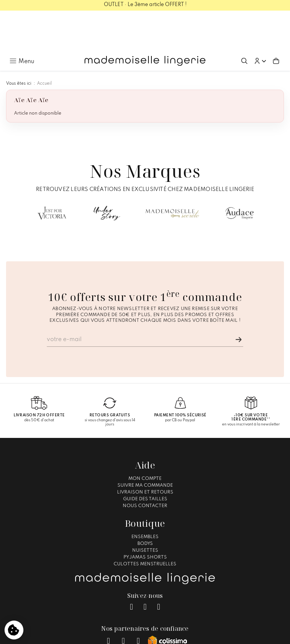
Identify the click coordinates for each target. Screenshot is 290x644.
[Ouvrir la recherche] (244, 20)
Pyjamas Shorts (145, 517)
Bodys (145, 503)
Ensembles (145, 496)
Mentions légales (82, 635)
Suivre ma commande (145, 445)
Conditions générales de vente (141, 635)
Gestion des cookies (205, 635)
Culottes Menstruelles (145, 523)
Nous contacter (145, 465)
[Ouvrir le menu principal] (22, 20)
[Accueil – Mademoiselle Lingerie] (145, 20)
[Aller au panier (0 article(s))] (276, 20)
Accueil (44, 43)
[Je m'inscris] (239, 299)
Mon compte (145, 438)
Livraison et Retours (145, 452)
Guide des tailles (145, 458)
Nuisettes (145, 510)
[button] (260, 20)
